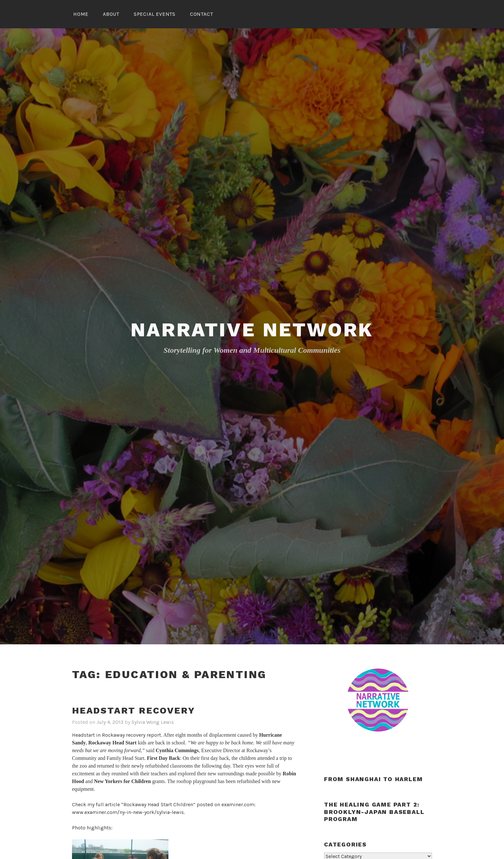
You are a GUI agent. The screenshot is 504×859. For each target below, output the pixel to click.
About (111, 14)
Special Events (155, 14)
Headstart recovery (133, 710)
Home (81, 14)
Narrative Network (252, 330)
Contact (202, 14)
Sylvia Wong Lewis (153, 722)
